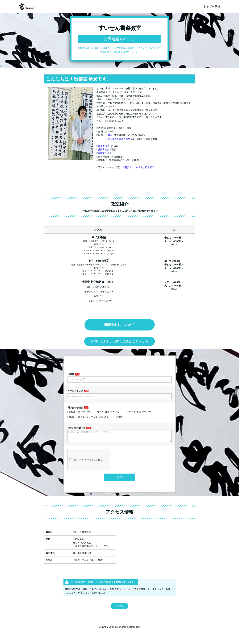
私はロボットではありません (86, 462)
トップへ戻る (212, 7)
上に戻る (120, 608)
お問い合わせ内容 (76, 428)
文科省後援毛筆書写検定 (118, 139)
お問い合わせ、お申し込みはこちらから (119, 341)
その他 (117, 417)
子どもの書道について (137, 412)
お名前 (71, 374)
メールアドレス (75, 391)
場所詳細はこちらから (120, 325)
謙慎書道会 (104, 149)
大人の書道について (107, 412)
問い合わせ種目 (75, 408)
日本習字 (110, 135)
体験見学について (79, 412)
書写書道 (127, 167)
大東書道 (138, 167)
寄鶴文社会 (104, 153)
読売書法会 (104, 146)
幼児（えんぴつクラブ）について (88, 417)
